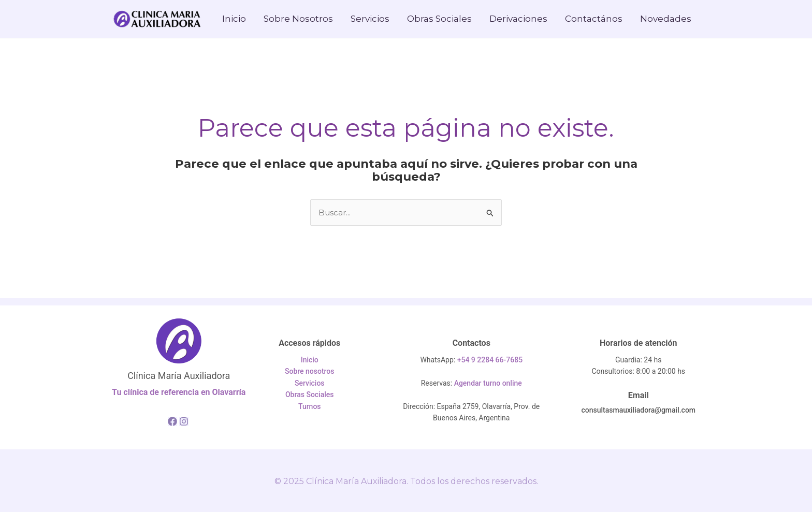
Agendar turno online (488, 383)
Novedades (666, 19)
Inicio (234, 19)
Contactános (594, 19)
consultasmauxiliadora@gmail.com (638, 410)
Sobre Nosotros (298, 19)
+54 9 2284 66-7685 (490, 360)
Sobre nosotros (310, 371)
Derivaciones (518, 19)
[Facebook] (172, 421)
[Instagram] (184, 421)
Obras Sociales (439, 19)
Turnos (310, 406)
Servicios (370, 19)
